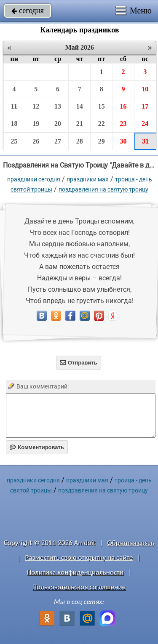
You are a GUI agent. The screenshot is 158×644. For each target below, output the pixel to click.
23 (123, 124)
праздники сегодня (34, 179)
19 (36, 124)
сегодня (28, 11)
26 (36, 141)
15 (102, 106)
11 (14, 106)
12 (36, 106)
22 (102, 124)
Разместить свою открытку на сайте (79, 558)
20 (58, 124)
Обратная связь (131, 543)
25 (14, 141)
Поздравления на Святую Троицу (103, 189)
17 (145, 106)
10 (145, 89)
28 (80, 141)
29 (102, 141)
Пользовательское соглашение (79, 587)
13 (58, 106)
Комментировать (37, 447)
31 (145, 141)
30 (123, 141)
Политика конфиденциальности (75, 572)
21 (80, 124)
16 (123, 106)
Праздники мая (88, 179)
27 (58, 141)
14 (80, 106)
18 (14, 124)
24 (145, 124)
